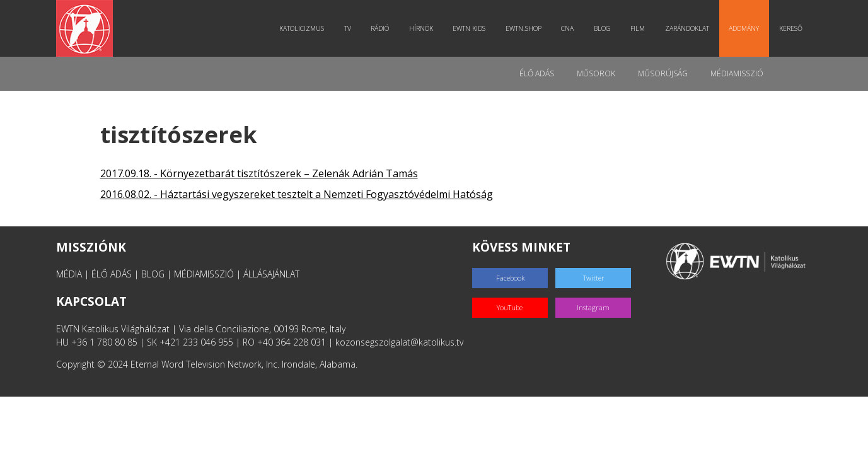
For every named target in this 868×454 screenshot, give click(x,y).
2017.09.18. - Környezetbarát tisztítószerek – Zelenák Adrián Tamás (259, 173)
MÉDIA (69, 274)
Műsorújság (663, 73)
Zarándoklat (687, 28)
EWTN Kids (469, 28)
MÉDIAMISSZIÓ (204, 274)
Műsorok (596, 73)
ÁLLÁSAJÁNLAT (271, 274)
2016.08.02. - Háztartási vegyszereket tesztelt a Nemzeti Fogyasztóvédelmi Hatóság (297, 194)
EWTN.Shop (524, 28)
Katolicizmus (302, 28)
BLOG (153, 274)
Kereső (791, 28)
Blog (602, 28)
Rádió (380, 28)
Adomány (744, 28)
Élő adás (537, 73)
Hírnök (421, 28)
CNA (567, 28)
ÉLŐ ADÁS (112, 274)
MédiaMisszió (737, 73)
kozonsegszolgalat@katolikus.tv (399, 342)
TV (348, 28)
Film (638, 28)
